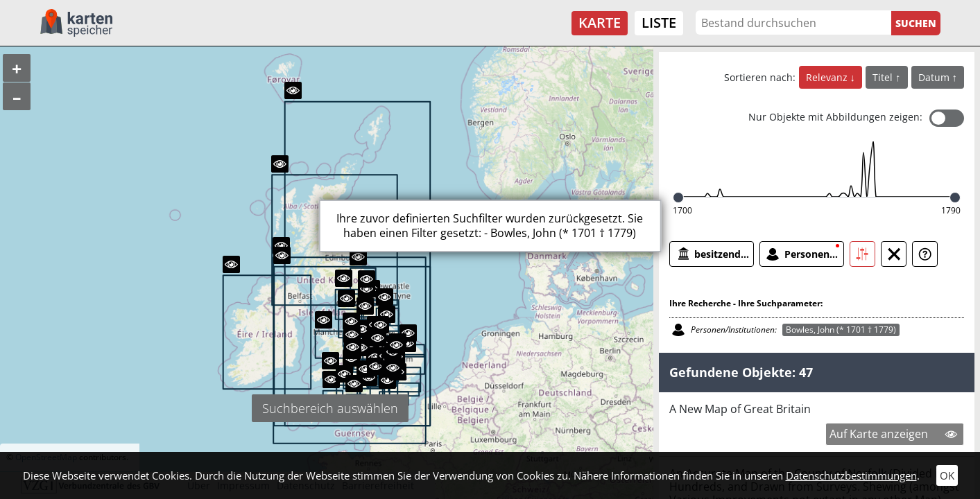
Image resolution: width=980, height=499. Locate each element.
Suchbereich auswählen (330, 408)
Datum (935, 77)
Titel (884, 77)
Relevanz (828, 77)
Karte (600, 23)
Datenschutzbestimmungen (851, 475)
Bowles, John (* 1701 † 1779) (841, 330)
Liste (659, 23)
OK (947, 475)
